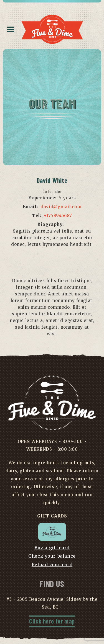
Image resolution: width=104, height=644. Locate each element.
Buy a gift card (52, 548)
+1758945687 (58, 216)
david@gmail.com (61, 207)
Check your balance (52, 556)
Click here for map (52, 621)
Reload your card (52, 565)
